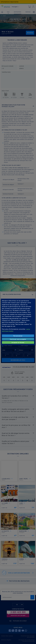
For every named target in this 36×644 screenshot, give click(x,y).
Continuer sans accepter (18, 339)
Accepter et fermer (18, 342)
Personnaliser (18, 336)
